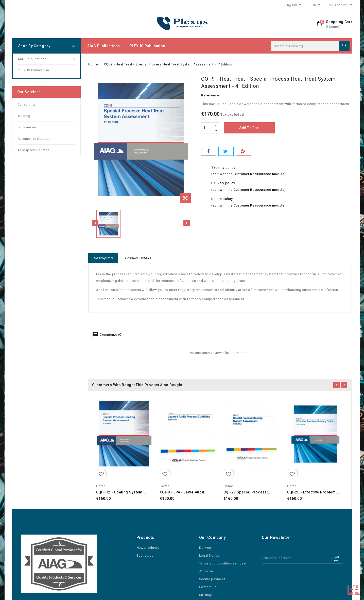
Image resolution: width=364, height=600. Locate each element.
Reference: (211, 95)
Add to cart (249, 128)
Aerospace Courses (34, 150)
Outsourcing (28, 127)
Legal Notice (209, 555)
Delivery (206, 548)
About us (207, 571)
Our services (29, 92)
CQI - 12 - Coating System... (121, 492)
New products (148, 548)
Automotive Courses (34, 139)
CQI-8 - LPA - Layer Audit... (184, 492)
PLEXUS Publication (148, 46)
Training (24, 116)
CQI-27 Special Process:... (248, 492)
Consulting (26, 104)
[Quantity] (207, 128)
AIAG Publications (104, 46)
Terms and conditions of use (222, 563)
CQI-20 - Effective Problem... (313, 492)
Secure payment (212, 579)
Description (103, 258)
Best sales (145, 555)
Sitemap (206, 595)
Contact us (208, 587)
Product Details (138, 258)
